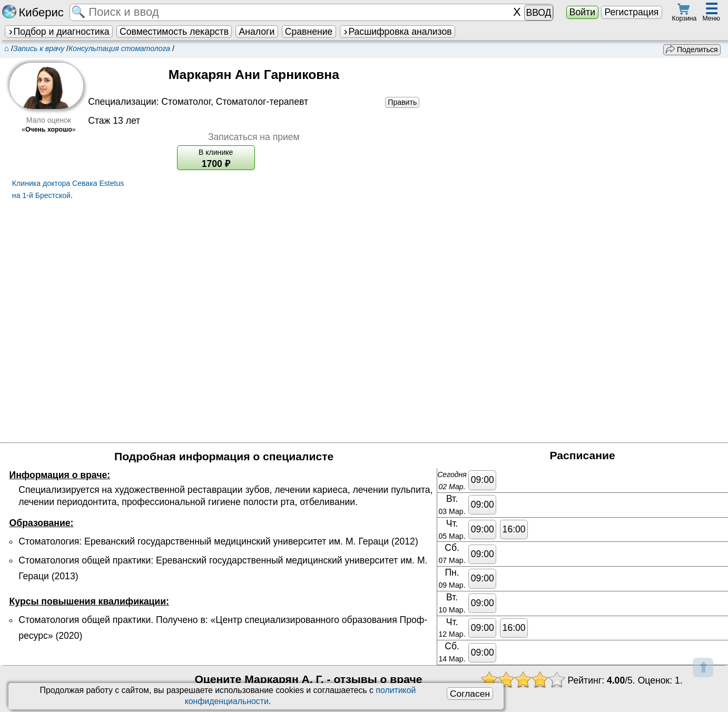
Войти (582, 12)
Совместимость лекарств (174, 32)
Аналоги (257, 32)
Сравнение (309, 32)
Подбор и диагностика (58, 32)
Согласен (470, 694)
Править (402, 102)
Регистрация (631, 12)
